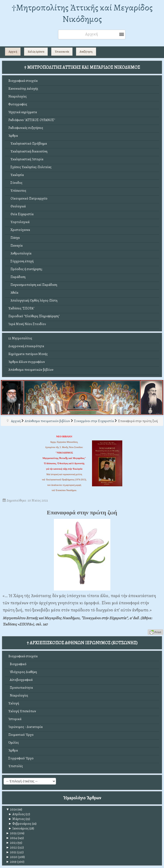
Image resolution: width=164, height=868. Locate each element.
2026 (11, 809)
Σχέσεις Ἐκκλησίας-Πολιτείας (30, 167)
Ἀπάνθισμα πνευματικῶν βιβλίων (31, 370)
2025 (11, 833)
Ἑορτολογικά (19, 222)
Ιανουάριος (18, 828)
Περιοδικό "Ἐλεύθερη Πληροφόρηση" (34, 316)
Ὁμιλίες (14, 743)
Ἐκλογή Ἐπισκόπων (22, 711)
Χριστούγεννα (19, 230)
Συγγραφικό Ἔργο (21, 758)
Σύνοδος (15, 183)
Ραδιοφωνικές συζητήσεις (26, 128)
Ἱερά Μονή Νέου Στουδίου (27, 324)
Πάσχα (14, 238)
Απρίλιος (17, 814)
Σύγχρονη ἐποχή (21, 261)
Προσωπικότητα (21, 688)
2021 (11, 852)
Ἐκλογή (14, 703)
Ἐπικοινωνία (62, 52)
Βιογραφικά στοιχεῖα (23, 81)
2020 (12, 857)
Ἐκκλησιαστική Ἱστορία (26, 159)
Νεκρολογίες (18, 96)
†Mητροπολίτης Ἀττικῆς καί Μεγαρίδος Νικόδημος (82, 13)
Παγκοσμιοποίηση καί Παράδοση (33, 285)
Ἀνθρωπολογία (20, 253)
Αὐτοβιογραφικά (20, 680)
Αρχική (13, 52)
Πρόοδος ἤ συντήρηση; (25, 269)
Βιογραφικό (17, 664)
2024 (11, 838)
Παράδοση (17, 277)
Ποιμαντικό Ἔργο (21, 735)
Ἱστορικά (15, 719)
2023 (11, 843)
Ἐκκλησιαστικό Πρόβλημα (28, 144)
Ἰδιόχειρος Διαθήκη (23, 672)
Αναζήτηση (86, 52)
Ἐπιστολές (16, 766)
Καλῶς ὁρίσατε (36, 52)
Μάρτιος (17, 819)
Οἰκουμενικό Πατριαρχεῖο (28, 198)
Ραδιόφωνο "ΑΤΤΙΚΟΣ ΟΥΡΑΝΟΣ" (32, 120)
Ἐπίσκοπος (17, 191)
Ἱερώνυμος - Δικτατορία (26, 727)
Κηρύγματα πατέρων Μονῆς (28, 354)
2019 (11, 862)
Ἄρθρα (13, 136)
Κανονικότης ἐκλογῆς (23, 89)
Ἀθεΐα (13, 293)
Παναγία (15, 246)
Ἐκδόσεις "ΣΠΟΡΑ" (21, 308)
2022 (11, 847)
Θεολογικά (17, 206)
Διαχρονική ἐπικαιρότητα (26, 346)
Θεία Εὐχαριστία (21, 214)
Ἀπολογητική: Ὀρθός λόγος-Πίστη (33, 300)
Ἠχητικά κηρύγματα (23, 112)
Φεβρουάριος (20, 824)
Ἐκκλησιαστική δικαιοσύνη (28, 151)
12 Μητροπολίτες (20, 338)
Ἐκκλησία (16, 175)
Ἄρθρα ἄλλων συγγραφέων (27, 362)
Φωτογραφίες (18, 104)
